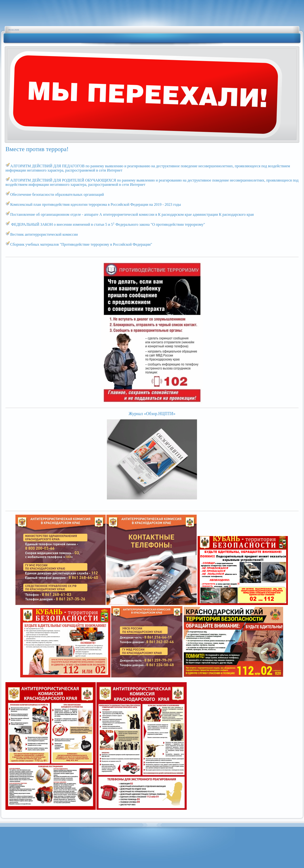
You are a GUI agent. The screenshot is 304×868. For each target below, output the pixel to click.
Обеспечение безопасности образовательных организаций (58, 194)
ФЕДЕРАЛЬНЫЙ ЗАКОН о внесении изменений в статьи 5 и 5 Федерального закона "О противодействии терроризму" (108, 224)
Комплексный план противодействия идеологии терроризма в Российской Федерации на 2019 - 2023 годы (96, 204)
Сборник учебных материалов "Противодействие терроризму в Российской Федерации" (81, 244)
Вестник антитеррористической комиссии (44, 234)
